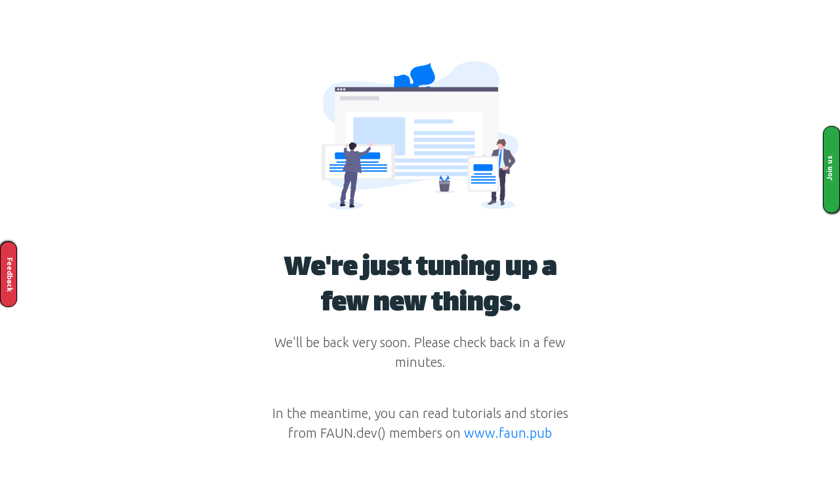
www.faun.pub (508, 433)
